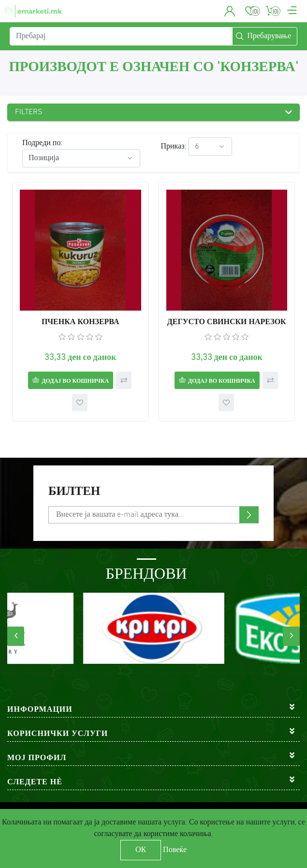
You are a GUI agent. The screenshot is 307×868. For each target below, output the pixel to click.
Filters (29, 112)
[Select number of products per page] (210, 147)
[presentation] (16, 636)
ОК (141, 850)
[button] (230, 11)
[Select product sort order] (81, 158)
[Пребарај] (121, 36)
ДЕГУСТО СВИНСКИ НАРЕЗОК (227, 322)
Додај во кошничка (75, 381)
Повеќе (175, 850)
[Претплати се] (153, 515)
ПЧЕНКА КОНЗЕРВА (80, 322)
